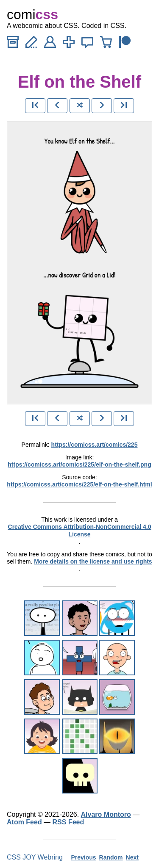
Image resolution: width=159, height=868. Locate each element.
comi (32, 14)
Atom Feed (24, 822)
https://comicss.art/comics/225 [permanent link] (95, 445)
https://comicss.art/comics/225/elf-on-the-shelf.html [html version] (79, 484)
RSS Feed (68, 822)
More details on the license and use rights (93, 561)
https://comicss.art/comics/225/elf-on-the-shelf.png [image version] (79, 464)
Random (111, 857)
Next (132, 857)
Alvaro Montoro (106, 814)
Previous (83, 857)
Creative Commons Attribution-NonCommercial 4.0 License (80, 531)
